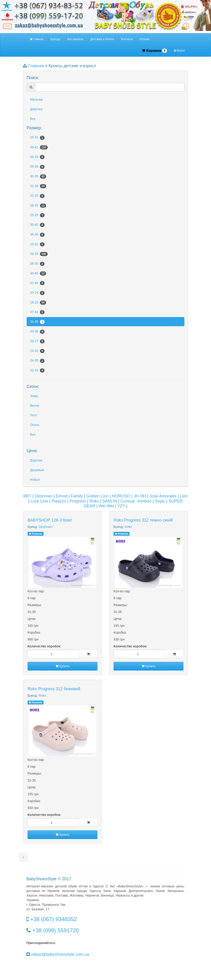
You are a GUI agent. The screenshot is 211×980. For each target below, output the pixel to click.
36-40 (37, 235)
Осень (35, 425)
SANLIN (110, 501)
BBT (27, 496)
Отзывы (145, 39)
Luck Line (40, 501)
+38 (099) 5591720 (56, 930)
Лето (34, 415)
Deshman (43, 496)
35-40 (37, 225)
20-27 (37, 341)
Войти (179, 51)
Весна (35, 406)
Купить (62, 666)
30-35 (38, 177)
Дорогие (36, 460)
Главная (37, 39)
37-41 (37, 312)
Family (77, 496)
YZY (121, 506)
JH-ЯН (140, 496)
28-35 (38, 206)
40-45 (38, 273)
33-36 (37, 331)
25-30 (37, 167)
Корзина (154, 51)
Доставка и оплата (102, 39)
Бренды (55, 39)
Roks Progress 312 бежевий (54, 689)
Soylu (160, 501)
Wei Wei (106, 506)
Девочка (36, 109)
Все (33, 119)
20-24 (37, 293)
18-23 (38, 303)
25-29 (37, 215)
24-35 (37, 361)
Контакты (127, 39)
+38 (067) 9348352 (54, 919)
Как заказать (75, 39)
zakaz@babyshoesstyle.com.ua (60, 954)
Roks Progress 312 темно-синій (143, 520)
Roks (94, 501)
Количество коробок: (44, 646)
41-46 (37, 283)
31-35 (37, 322)
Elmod (62, 496)
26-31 (37, 138)
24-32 (37, 351)
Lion (184, 496)
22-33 (37, 370)
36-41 (39, 147)
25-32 (37, 244)
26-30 (37, 264)
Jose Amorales (163, 496)
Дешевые (37, 470)
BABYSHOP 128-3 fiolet (50, 520)
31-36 (38, 186)
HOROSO (121, 496)
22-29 (37, 196)
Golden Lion (97, 496)
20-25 (37, 157)
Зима (34, 396)
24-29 (39, 254)
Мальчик (36, 99)
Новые (35, 480)
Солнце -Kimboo (136, 501)
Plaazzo (59, 501)
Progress (78, 501)
